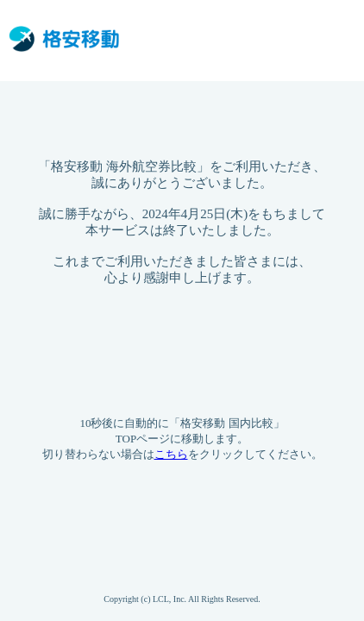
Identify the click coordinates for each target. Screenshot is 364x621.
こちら (171, 454)
